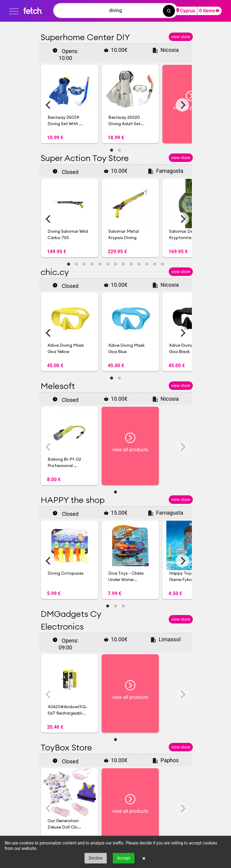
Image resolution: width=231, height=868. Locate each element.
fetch (32, 11)
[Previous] (49, 105)
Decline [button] (96, 858)
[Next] (182, 105)
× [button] (144, 858)
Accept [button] (124, 858)
